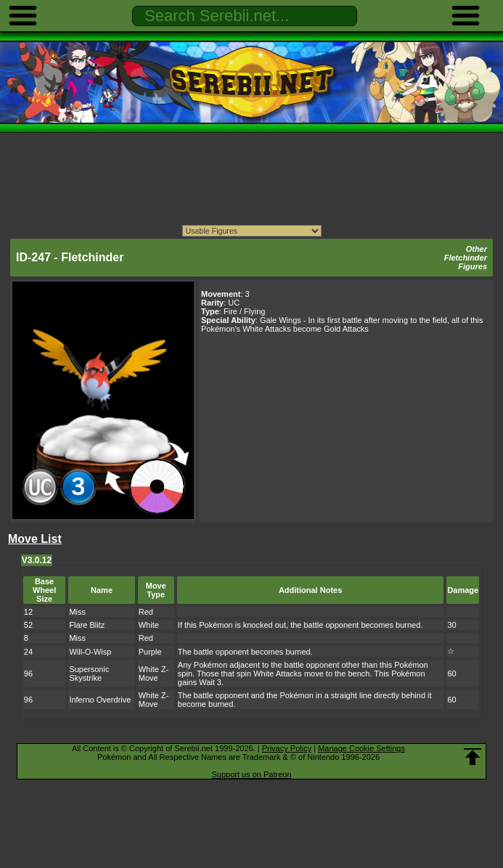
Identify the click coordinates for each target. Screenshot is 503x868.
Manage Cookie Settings (361, 748)
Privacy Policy (287, 748)
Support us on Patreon (251, 774)
